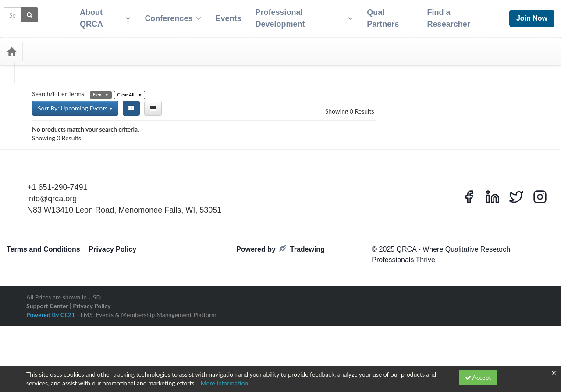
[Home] (11, 46)
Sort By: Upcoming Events (75, 103)
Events (225, 16)
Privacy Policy (113, 290)
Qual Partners (384, 16)
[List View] (153, 103)
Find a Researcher (452, 16)
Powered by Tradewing (280, 289)
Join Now (532, 16)
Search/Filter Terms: (59, 88)
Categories (48, 46)
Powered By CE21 (51, 355)
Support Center (47, 346)
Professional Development (303, 16)
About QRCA (100, 16)
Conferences (169, 16)
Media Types (94, 46)
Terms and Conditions (43, 290)
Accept (478, 377)
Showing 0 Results (350, 106)
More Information (225, 383)
